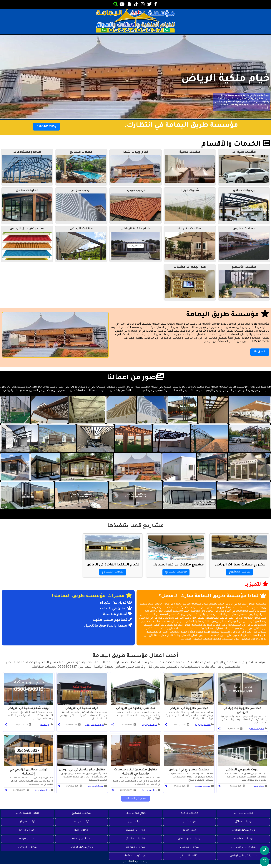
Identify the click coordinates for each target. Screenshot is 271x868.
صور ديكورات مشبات (135, 856)
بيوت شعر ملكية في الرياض (29, 708)
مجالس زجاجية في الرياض (136, 708)
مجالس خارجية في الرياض (189, 708)
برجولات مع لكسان (190, 839)
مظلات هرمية (189, 813)
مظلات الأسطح (190, 856)
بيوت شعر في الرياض (242, 770)
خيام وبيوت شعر (135, 813)
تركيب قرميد (81, 822)
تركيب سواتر (27, 822)
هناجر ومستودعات (27, 813)
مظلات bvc (82, 830)
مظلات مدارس (189, 847)
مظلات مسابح (81, 813)
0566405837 (46, 126)
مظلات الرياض (28, 847)
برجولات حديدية (28, 830)
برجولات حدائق (243, 822)
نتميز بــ (257, 584)
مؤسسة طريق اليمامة (228, 315)
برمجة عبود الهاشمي (135, 862)
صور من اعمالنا (136, 378)
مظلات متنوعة (203, 786)
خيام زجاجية (189, 830)
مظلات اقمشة (136, 830)
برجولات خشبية (244, 839)
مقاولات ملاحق (256, 729)
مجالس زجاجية (203, 725)
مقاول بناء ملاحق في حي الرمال (82, 770)
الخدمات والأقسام (236, 145)
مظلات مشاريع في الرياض (189, 770)
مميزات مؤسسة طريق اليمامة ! (92, 596)
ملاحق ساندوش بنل (243, 847)
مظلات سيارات (243, 813)
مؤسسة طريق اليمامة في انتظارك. (181, 126)
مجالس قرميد (27, 839)
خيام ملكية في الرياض (82, 708)
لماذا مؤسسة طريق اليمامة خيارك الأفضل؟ (213, 596)
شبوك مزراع (136, 822)
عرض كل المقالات (135, 799)
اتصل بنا (260, 352)
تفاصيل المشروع (239, 572)
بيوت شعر (45, 725)
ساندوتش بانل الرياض (244, 856)
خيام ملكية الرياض (226, 79)
